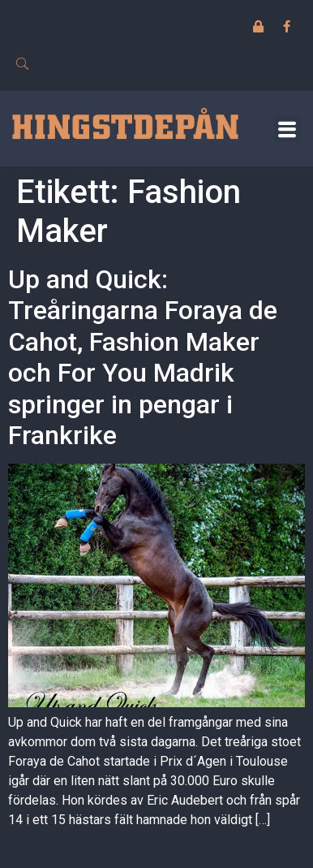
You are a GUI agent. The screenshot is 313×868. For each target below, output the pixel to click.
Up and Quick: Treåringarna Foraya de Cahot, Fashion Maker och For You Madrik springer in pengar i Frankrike (143, 357)
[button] (287, 129)
